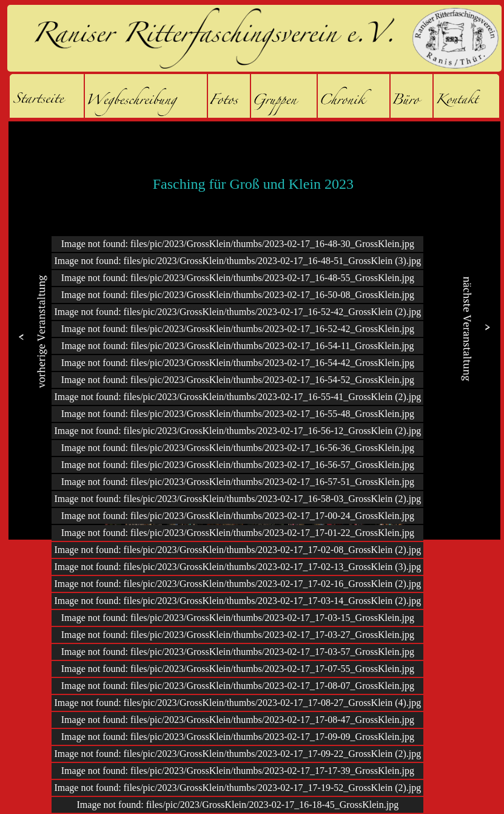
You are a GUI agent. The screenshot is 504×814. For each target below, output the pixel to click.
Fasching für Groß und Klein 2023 (253, 184)
